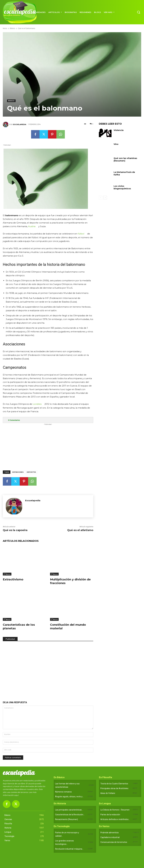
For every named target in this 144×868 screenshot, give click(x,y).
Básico (13, 28)
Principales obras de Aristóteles (114, 788)
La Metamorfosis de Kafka (124, 173)
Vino (116, 144)
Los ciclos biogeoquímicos (122, 187)
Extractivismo (13, 579)
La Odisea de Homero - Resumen (115, 810)
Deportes (31, 472)
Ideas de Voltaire (108, 793)
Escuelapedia (20, 124)
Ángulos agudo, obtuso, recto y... (69, 797)
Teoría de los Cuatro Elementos (114, 784)
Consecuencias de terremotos (114, 842)
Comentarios (14, 420)
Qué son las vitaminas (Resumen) (125, 159)
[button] (139, 12)
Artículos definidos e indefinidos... (115, 819)
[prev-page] (101, 198)
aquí (16, 795)
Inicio (5, 28)
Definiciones (18, 472)
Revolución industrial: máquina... (69, 849)
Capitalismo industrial (110, 837)
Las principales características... (69, 810)
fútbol (81, 234)
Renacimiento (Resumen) (67, 819)
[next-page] (105, 198)
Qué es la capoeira (15, 530)
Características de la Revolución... (70, 815)
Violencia (119, 130)
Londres (37, 404)
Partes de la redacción (110, 815)
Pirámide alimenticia (109, 833)
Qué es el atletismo (80, 530)
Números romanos (63, 792)
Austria (32, 226)
